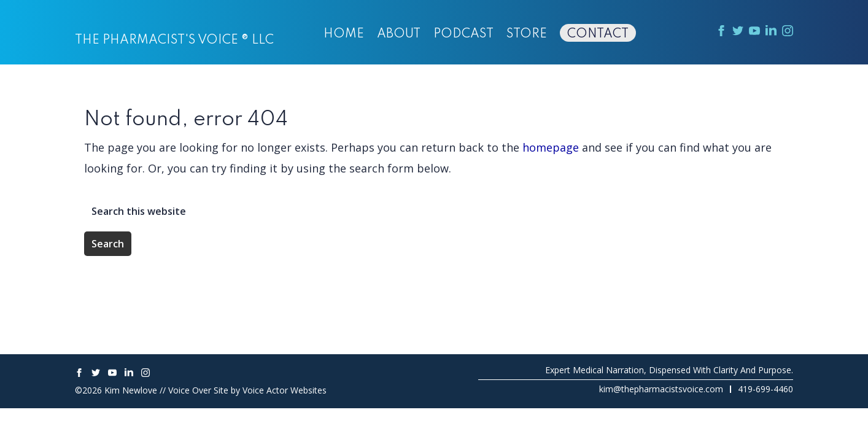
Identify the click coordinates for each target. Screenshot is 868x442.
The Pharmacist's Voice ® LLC (174, 41)
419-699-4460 (765, 389)
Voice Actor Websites (285, 390)
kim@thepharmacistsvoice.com (661, 389)
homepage (551, 147)
